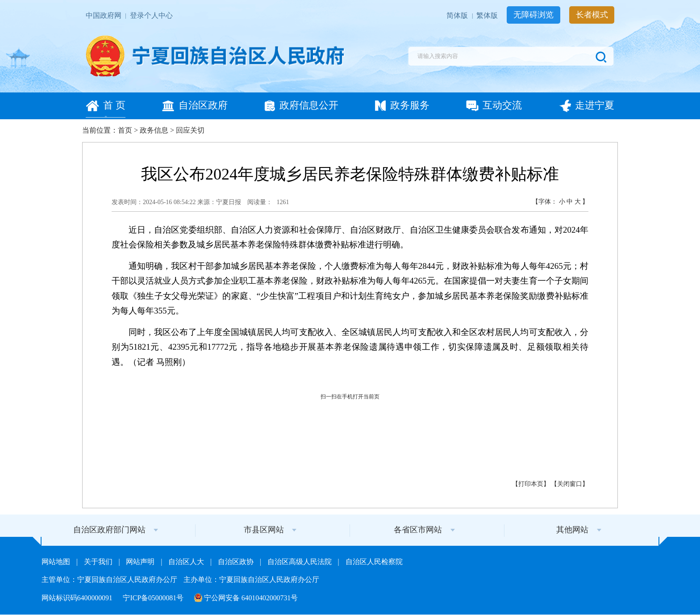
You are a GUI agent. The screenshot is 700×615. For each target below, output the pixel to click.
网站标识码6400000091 (78, 598)
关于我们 (99, 562)
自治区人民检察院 (374, 562)
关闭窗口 (570, 484)
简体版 (458, 15)
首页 (125, 130)
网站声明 (141, 562)
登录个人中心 (151, 15)
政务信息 (154, 130)
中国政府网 (104, 15)
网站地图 (57, 562)
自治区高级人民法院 (300, 562)
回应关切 (190, 130)
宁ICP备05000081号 (154, 598)
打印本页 (531, 484)
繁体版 (488, 15)
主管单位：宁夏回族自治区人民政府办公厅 (110, 579)
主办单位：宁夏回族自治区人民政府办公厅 (251, 579)
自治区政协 (237, 562)
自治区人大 (187, 562)
